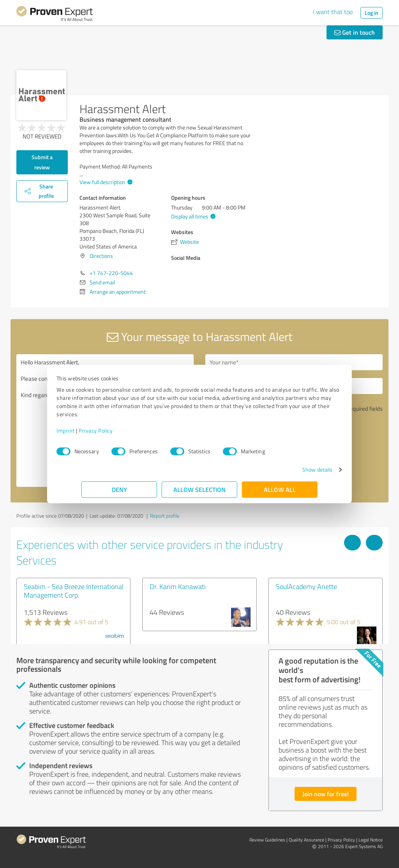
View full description (105, 182)
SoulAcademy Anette (306, 586)
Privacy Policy (121, 430)
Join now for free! (326, 794)
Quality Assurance (306, 840)
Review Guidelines (267, 840)
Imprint (91, 430)
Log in (372, 13)
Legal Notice (371, 840)
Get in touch (355, 32)
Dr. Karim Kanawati (178, 586)
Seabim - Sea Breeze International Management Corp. (74, 591)
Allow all (280, 489)
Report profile (165, 516)
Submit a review (42, 162)
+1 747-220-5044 (111, 273)
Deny (119, 489)
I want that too (333, 12)
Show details (292, 470)
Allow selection (199, 489)
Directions (101, 256)
